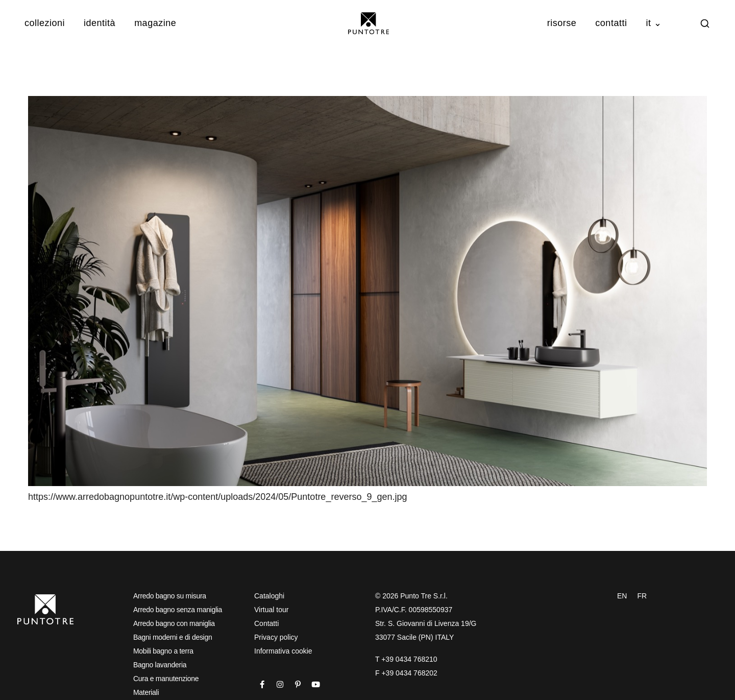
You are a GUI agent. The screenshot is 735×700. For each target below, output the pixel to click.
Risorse (562, 23)
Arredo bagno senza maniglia (178, 610)
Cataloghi (269, 596)
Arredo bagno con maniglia (174, 623)
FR (642, 596)
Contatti (611, 23)
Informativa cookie (283, 651)
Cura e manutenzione (166, 679)
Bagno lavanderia (160, 665)
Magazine (155, 23)
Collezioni (45, 23)
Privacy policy (276, 637)
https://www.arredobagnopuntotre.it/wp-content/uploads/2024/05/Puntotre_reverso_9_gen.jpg (218, 497)
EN (622, 596)
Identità (100, 23)
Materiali (146, 692)
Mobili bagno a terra (163, 651)
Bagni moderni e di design (173, 637)
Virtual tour (271, 610)
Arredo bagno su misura (170, 596)
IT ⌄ (654, 23)
